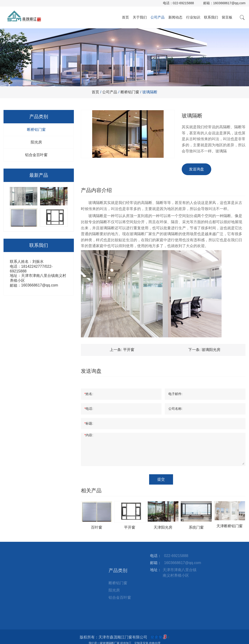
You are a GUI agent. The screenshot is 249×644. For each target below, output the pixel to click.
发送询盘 (196, 169)
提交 (161, 479)
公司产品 (158, 17)
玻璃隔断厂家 (141, 234)
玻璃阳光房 (211, 350)
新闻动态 (175, 17)
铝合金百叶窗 (36, 155)
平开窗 (129, 350)
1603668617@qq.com (229, 3)
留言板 (227, 17)
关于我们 (140, 17)
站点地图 (78, 577)
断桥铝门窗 (130, 92)
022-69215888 (183, 3)
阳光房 (36, 142)
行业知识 (193, 17)
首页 (125, 17)
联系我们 (211, 17)
